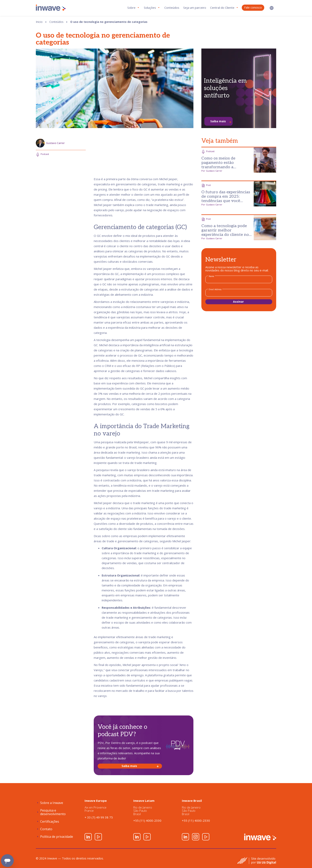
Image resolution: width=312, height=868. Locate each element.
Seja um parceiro (195, 8)
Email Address (215, 289)
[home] (51, 8)
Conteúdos (172, 8)
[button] (272, 8)
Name (211, 276)
